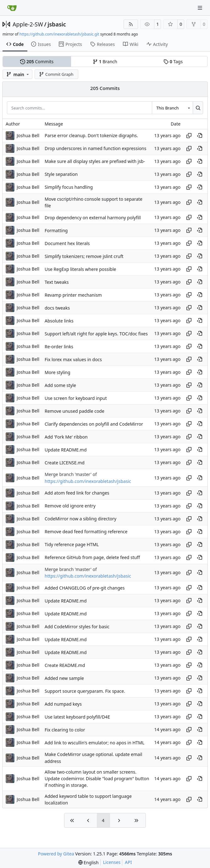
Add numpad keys (63, 704)
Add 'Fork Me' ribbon (66, 437)
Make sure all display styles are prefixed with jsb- (95, 161)
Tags (173, 62)
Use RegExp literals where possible (80, 269)
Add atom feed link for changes (77, 493)
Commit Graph (56, 74)
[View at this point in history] (200, 136)
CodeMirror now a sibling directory (80, 519)
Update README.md (66, 450)
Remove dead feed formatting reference (86, 532)
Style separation (61, 174)
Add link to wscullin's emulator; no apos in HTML (94, 743)
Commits (37, 62)
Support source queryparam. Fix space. (85, 691)
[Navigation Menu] (201, 8)
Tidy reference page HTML (72, 544)
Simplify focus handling (69, 187)
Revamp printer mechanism (73, 295)
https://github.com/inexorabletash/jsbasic (88, 481)
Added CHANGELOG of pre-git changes (85, 588)
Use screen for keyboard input (76, 398)
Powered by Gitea (56, 854)
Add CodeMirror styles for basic (77, 627)
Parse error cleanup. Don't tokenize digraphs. (91, 135)
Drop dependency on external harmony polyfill (93, 218)
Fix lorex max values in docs (73, 359)
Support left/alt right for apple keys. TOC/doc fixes (96, 334)
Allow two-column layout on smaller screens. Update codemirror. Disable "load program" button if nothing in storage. (97, 779)
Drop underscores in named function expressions (95, 148)
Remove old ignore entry (70, 506)
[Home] (12, 8)
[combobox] (172, 108)
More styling (58, 372)
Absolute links (59, 321)
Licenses (112, 862)
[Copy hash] (189, 136)
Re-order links (59, 347)
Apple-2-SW (28, 24)
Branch (105, 62)
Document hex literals (67, 243)
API (128, 862)
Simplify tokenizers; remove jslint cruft (84, 256)
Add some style (60, 385)
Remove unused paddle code (75, 411)
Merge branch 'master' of (71, 475)
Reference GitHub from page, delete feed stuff (92, 557)
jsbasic (57, 24)
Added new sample (64, 678)
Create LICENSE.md (65, 463)
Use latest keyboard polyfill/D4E (77, 717)
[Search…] (198, 108)
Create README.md (65, 665)
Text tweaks (57, 282)
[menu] (88, 862)
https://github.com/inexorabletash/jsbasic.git (59, 34)
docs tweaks (57, 308)
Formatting (56, 230)
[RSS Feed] (131, 24)
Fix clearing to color (65, 730)
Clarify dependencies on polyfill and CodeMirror (94, 424)
